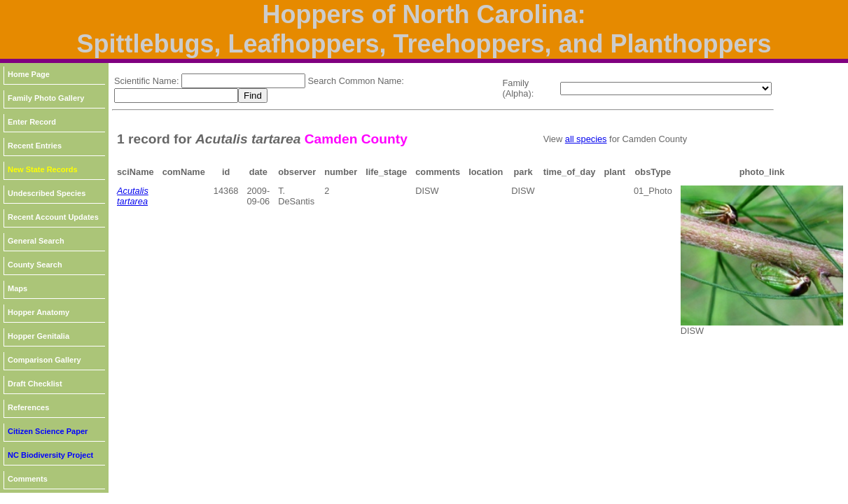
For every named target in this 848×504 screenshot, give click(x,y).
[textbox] (243, 81)
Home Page (29, 74)
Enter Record (32, 122)
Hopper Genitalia (39, 336)
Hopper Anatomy (39, 312)
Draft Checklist (35, 384)
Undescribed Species (47, 193)
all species (586, 139)
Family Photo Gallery (46, 98)
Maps (18, 288)
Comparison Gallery (44, 360)
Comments (28, 479)
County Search (35, 265)
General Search (36, 241)
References (28, 407)
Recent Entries (35, 146)
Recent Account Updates (53, 217)
